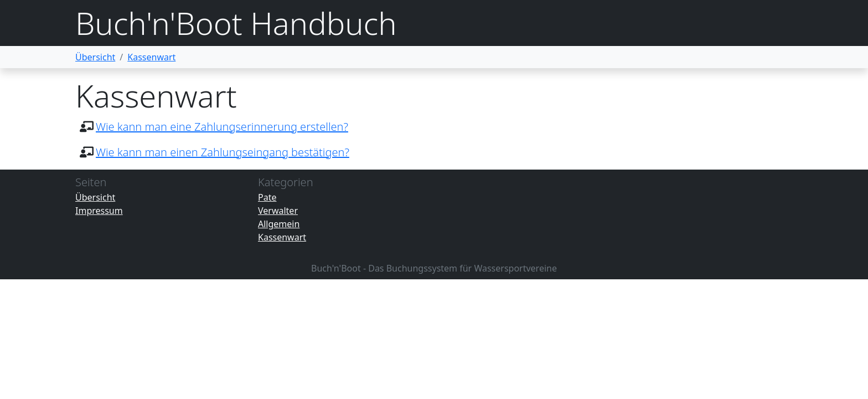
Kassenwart (151, 57)
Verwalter (278, 211)
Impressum (99, 211)
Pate (267, 197)
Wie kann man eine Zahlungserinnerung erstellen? (222, 127)
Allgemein (279, 224)
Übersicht (95, 57)
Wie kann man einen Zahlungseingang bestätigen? (223, 152)
